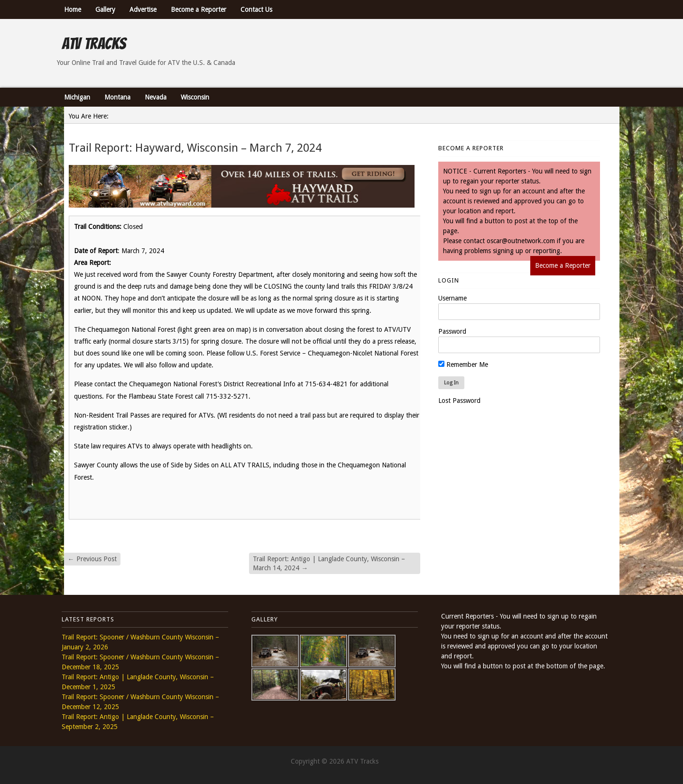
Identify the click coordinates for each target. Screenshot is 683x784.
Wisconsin (195, 97)
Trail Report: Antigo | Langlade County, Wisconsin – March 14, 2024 (329, 563)
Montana (117, 97)
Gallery (105, 9)
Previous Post (92, 559)
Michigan (77, 97)
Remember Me (463, 365)
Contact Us (256, 9)
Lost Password (459, 401)
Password (452, 331)
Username (452, 298)
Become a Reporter (198, 9)
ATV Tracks (94, 44)
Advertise (143, 9)
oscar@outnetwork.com (521, 241)
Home (73, 9)
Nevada (156, 97)
